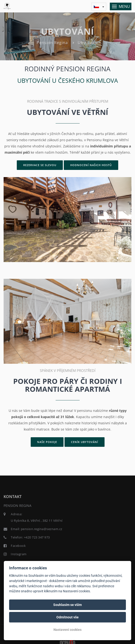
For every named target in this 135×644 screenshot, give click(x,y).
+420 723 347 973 (37, 537)
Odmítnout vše (67, 617)
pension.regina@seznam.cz (42, 529)
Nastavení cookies (67, 630)
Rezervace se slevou (40, 165)
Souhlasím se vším (67, 605)
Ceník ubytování (85, 442)
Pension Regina (52, 43)
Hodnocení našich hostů (91, 165)
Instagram (19, 554)
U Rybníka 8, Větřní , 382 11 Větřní (37, 521)
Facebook (18, 546)
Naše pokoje (47, 442)
